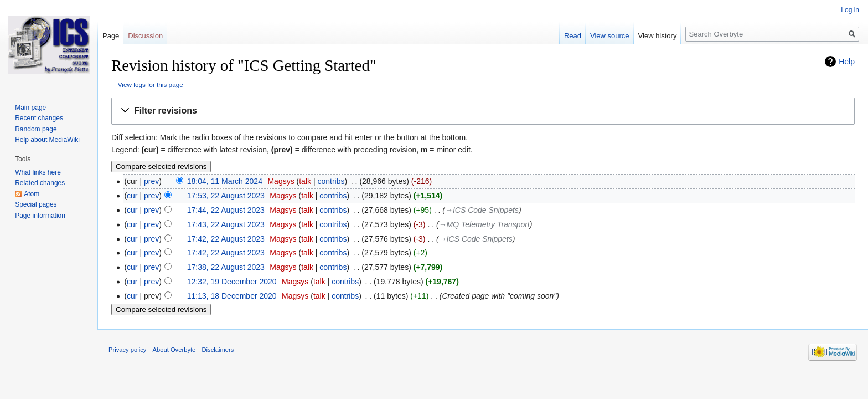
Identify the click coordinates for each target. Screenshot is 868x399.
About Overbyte (174, 350)
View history (658, 36)
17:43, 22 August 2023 (226, 224)
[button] (483, 111)
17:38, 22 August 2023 (226, 267)
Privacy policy (127, 350)
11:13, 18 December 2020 (232, 296)
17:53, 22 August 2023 (226, 196)
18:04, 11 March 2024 (225, 181)
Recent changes (39, 118)
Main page (30, 108)
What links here (38, 172)
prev (151, 181)
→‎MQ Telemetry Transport (484, 224)
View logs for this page (151, 85)
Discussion (145, 36)
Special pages (36, 204)
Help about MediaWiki (47, 140)
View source (610, 36)
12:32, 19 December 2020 (232, 282)
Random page (36, 129)
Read (573, 36)
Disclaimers (218, 350)
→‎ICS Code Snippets (482, 210)
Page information (40, 216)
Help (847, 62)
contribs (331, 181)
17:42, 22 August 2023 (226, 239)
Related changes (40, 183)
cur (132, 196)
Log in (850, 10)
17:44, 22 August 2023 (226, 210)
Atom (32, 194)
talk (305, 181)
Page (111, 36)
